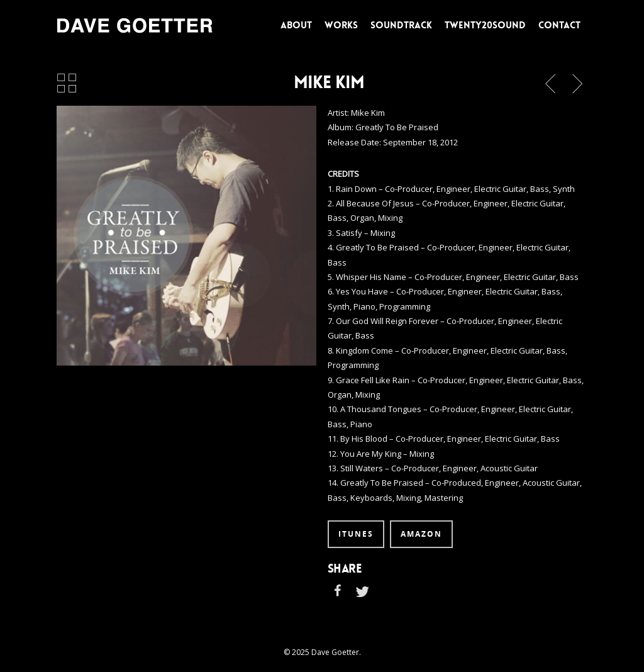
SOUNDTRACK (401, 25)
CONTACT (559, 25)
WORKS (341, 25)
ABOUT (296, 25)
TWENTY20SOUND (485, 25)
